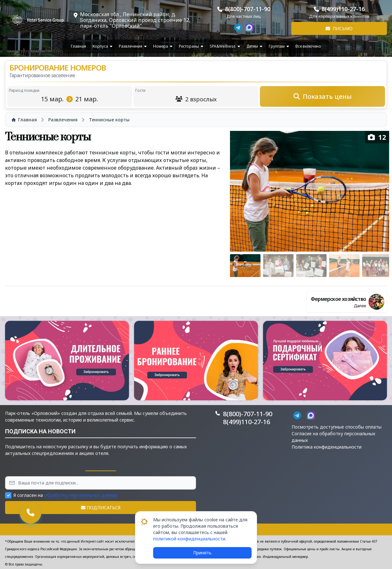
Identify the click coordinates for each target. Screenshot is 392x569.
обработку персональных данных (81, 495)
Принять (202, 553)
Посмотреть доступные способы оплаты (337, 427)
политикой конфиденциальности (189, 539)
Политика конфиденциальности (327, 447)
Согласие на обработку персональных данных (333, 437)
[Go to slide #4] (344, 266)
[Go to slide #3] (311, 266)
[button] (67, 361)
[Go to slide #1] (245, 266)
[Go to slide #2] (278, 266)
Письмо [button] (339, 28)
